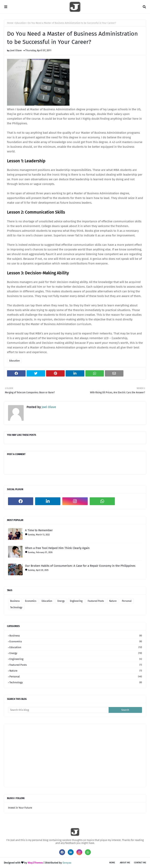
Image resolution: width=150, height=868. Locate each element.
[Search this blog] (58, 710)
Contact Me (140, 863)
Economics (31, 601)
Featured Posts (96, 601)
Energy (61, 601)
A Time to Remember (39, 530)
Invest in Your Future (20, 808)
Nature (113, 601)
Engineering (76, 601)
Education (21, 23)
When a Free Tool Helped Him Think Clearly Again (57, 548)
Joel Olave (16, 50)
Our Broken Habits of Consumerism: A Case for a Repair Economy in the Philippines (80, 566)
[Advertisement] (79, 755)
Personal (127, 601)
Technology (16, 607)
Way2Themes (35, 863)
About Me (125, 863)
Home (10, 23)
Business (15, 601)
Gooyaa (67, 863)
